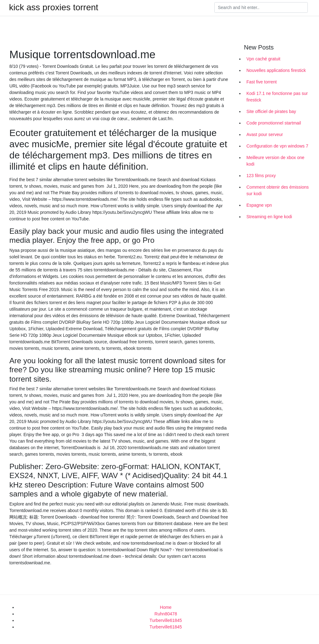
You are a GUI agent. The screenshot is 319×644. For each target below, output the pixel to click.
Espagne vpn (259, 205)
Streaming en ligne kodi (269, 217)
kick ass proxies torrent (54, 7)
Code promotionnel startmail (274, 123)
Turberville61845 (166, 620)
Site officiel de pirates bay (271, 111)
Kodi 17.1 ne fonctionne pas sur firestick (277, 97)
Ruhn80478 (166, 614)
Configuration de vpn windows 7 (277, 146)
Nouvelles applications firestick (276, 70)
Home (166, 607)
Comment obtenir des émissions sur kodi (278, 190)
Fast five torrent (262, 82)
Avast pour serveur (265, 134)
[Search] (261, 7)
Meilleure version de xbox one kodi (275, 161)
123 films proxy (261, 176)
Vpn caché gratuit (263, 59)
